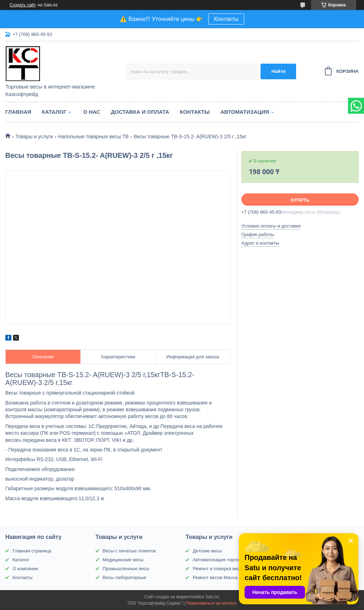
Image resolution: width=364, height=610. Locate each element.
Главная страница (32, 551)
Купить (300, 200)
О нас (92, 112)
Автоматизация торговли (219, 560)
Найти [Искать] (278, 71)
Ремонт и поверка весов (219, 569)
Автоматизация (245, 112)
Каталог (54, 112)
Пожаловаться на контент (211, 603)
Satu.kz (212, 597)
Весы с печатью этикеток (129, 551)
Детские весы (207, 551)
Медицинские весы (123, 560)
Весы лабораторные (125, 577)
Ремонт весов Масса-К (217, 577)
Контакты (226, 19)
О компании (25, 569)
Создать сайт (23, 5)
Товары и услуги (34, 137)
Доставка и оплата (140, 112)
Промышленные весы (126, 569)
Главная (18, 112)
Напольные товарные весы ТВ (93, 137)
